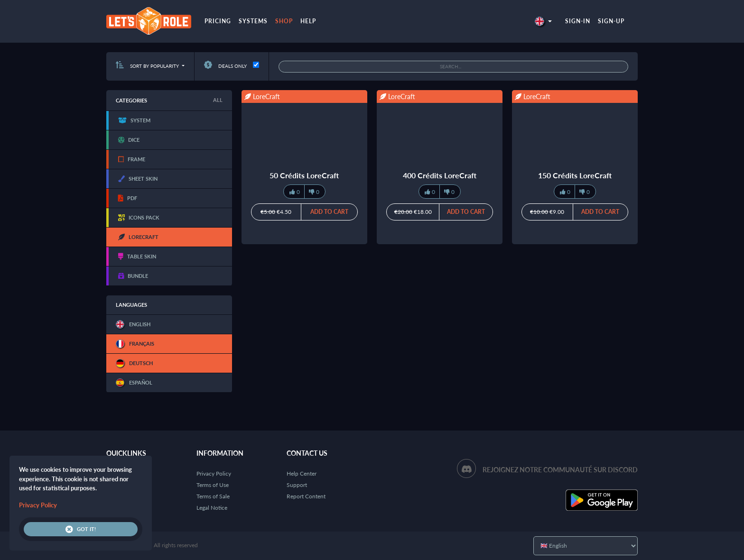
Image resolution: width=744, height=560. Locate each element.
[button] (543, 21)
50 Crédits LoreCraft (304, 175)
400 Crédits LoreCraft (440, 175)
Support (297, 485)
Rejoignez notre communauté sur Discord (560, 470)
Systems (253, 21)
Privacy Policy (214, 473)
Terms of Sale (213, 496)
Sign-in (578, 21)
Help (308, 21)
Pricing (218, 21)
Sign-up (611, 21)
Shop (284, 21)
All (218, 100)
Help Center (302, 473)
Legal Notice (212, 508)
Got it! (81, 529)
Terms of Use (213, 485)
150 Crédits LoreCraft (575, 175)
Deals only (225, 66)
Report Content (306, 496)
